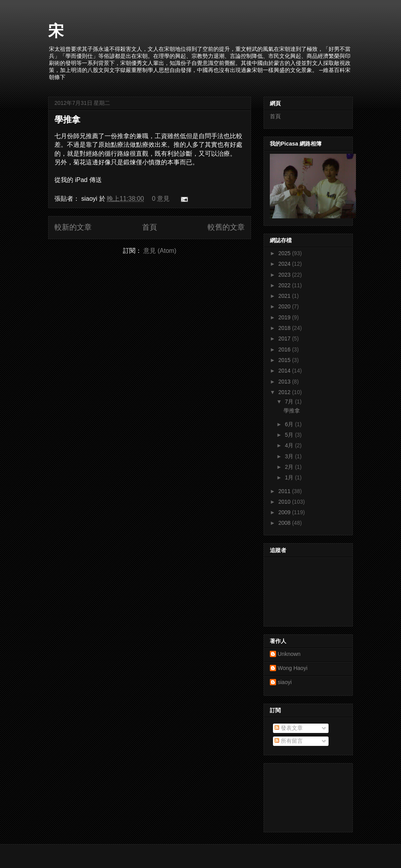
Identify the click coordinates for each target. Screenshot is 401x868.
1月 (290, 477)
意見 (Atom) (160, 251)
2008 (285, 523)
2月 (290, 467)
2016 (285, 349)
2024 (285, 264)
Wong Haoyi (293, 668)
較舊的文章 (226, 227)
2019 (285, 317)
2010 (285, 502)
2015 (285, 360)
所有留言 (289, 741)
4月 (290, 445)
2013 (285, 382)
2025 (285, 253)
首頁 (150, 227)
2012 (285, 392)
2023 (285, 275)
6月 (290, 424)
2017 (285, 339)
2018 (285, 328)
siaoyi (285, 682)
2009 (285, 512)
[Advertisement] (305, 796)
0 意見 (161, 199)
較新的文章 (73, 227)
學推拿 (67, 120)
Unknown (289, 654)
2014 (285, 371)
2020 (285, 306)
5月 (290, 435)
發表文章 (289, 728)
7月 (290, 402)
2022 (285, 285)
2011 (285, 491)
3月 (290, 456)
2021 (285, 296)
